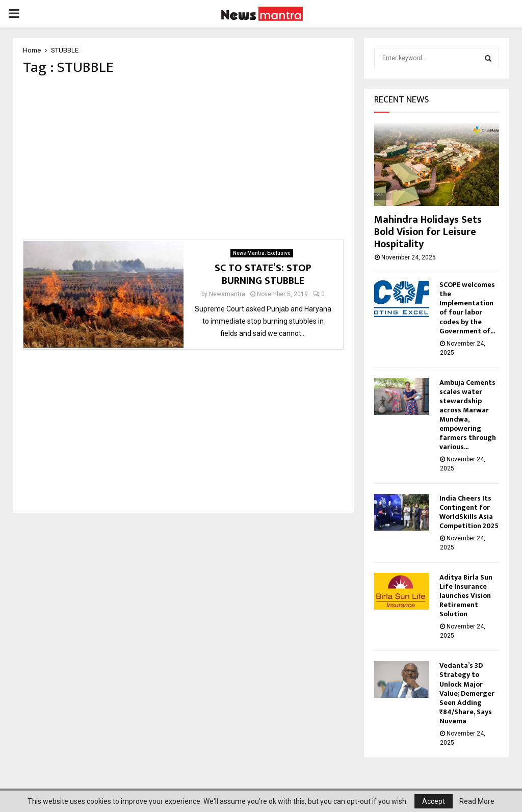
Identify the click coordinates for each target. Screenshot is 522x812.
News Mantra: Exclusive (262, 256)
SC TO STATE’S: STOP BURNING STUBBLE (263, 278)
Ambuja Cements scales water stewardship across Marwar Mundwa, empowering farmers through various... (468, 415)
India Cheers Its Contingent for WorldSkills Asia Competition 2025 (469, 512)
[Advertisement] (183, 161)
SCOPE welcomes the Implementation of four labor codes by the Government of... (467, 308)
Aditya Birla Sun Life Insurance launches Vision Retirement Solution (466, 596)
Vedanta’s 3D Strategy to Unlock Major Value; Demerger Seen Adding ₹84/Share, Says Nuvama (467, 693)
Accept (434, 801)
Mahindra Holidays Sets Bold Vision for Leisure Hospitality (428, 232)
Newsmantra (227, 297)
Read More (477, 801)
